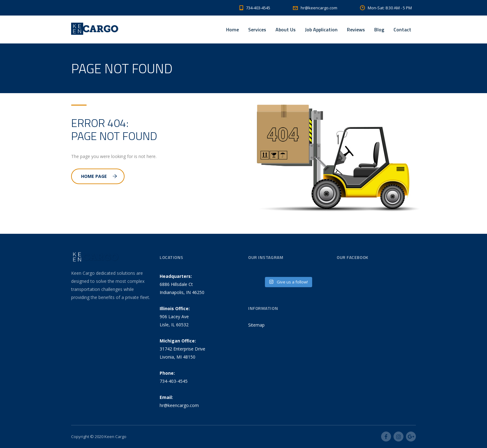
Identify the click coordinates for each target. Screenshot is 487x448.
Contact (402, 29)
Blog (379, 29)
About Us (286, 29)
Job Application (321, 29)
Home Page (99, 176)
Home (232, 29)
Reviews (356, 29)
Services (257, 29)
